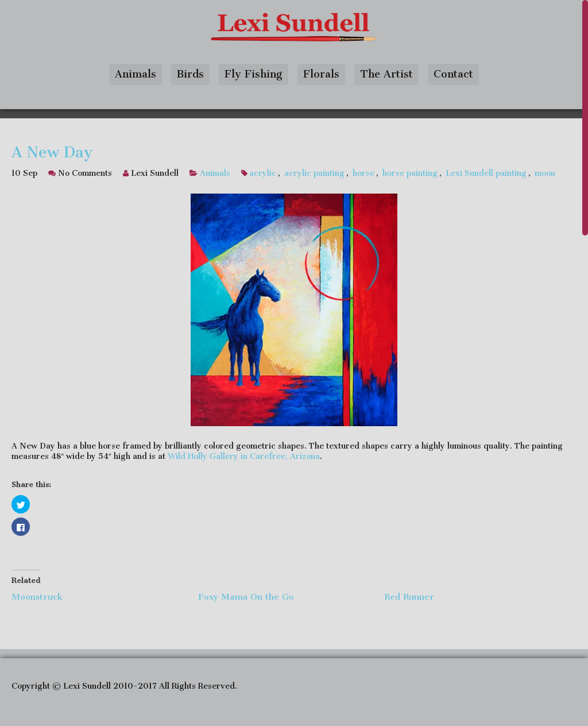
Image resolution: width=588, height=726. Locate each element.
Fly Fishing (254, 74)
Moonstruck (37, 597)
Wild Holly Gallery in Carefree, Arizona (244, 456)
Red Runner (409, 597)
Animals (136, 74)
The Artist (386, 74)
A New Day (52, 152)
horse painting (410, 173)
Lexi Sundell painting (486, 173)
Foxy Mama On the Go (246, 597)
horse (363, 173)
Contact (453, 74)
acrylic (263, 173)
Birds (190, 74)
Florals (321, 74)
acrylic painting (314, 173)
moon (545, 173)
